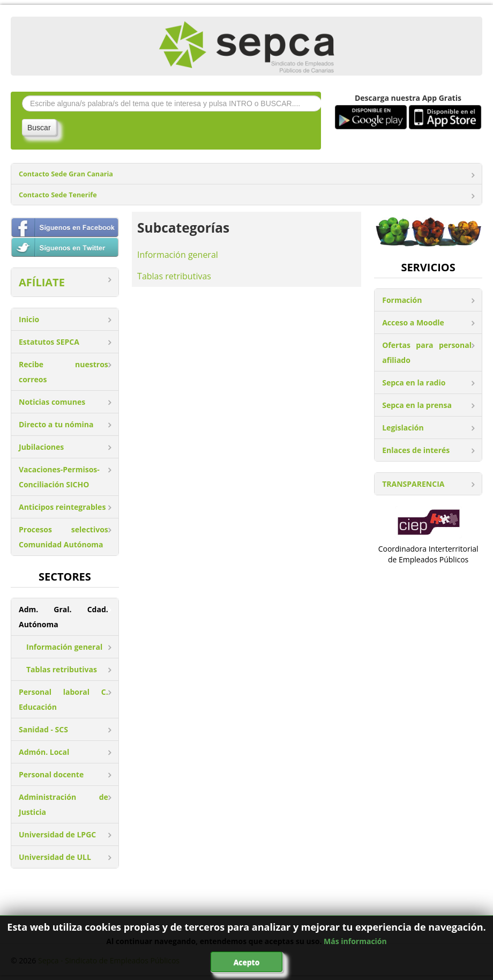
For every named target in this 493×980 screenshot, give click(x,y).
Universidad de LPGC (57, 834)
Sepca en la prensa (417, 405)
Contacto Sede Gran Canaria (66, 174)
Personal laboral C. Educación (64, 699)
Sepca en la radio (414, 383)
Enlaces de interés (416, 450)
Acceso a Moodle (413, 322)
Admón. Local (44, 752)
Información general (64, 647)
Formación (402, 300)
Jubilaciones (41, 447)
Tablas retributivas (62, 669)
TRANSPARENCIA (413, 484)
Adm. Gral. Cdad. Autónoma (64, 617)
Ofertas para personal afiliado (427, 352)
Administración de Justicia (64, 804)
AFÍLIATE (42, 282)
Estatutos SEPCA (49, 342)
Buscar (39, 128)
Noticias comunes (52, 402)
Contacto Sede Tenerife (58, 195)
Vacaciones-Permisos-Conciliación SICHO (59, 477)
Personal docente (51, 774)
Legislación (403, 428)
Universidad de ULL (55, 857)
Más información (355, 941)
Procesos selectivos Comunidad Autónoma (64, 537)
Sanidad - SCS (43, 729)
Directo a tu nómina (56, 424)
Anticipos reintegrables (62, 507)
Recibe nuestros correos (64, 372)
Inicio (29, 319)
